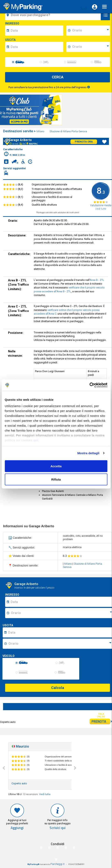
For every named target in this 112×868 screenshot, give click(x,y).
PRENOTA (101, 721)
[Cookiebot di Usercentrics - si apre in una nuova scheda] (89, 385)
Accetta (56, 466)
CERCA (58, 77)
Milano (41, 131)
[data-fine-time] (90, 47)
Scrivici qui (58, 828)
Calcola (58, 688)
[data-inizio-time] (90, 31)
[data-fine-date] (36, 47)
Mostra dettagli (88, 453)
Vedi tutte (45, 794)
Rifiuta (56, 479)
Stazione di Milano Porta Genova (69, 131)
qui (36, 440)
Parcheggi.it (57, 864)
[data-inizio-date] (36, 31)
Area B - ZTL (97, 280)
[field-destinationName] (54, 15)
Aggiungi (17, 828)
